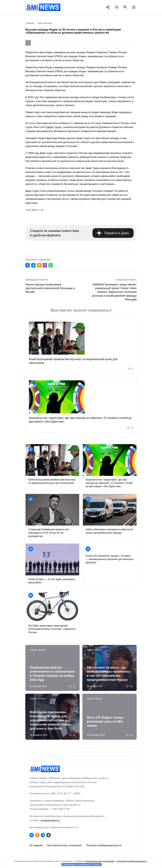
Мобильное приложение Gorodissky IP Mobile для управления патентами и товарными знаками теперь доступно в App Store (51, 720)
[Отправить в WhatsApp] (51, 265)
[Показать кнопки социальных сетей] (108, 7)
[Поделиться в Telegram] (33, 265)
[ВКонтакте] (32, 835)
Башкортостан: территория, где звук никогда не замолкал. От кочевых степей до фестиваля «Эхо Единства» (80, 420)
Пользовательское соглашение (64, 845)
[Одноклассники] (37, 835)
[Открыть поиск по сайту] (125, 7)
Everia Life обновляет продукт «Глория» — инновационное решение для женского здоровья (110, 559)
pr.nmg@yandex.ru (50, 820)
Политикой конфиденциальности (132, 861)
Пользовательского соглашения (100, 861)
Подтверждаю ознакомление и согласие (82, 864)
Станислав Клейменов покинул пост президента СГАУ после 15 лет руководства (49, 533)
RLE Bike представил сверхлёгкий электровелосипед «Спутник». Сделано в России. (52, 629)
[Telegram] (43, 835)
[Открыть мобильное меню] (134, 7)
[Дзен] (49, 835)
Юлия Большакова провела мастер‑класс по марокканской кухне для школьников (73, 361)
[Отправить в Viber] (45, 265)
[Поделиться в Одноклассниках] (39, 265)
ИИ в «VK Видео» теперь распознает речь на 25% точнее (105, 722)
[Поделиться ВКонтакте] (28, 265)
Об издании (36, 845)
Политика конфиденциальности (104, 845)
